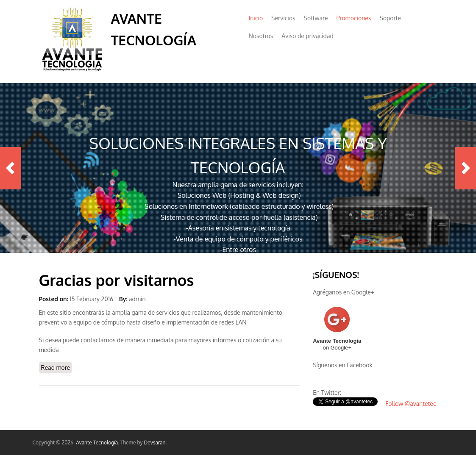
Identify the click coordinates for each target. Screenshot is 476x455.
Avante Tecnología (97, 443)
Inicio (256, 18)
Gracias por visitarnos (117, 280)
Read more (57, 367)
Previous (11, 168)
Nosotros (261, 36)
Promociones (354, 18)
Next (465, 168)
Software (316, 18)
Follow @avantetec (411, 404)
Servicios (283, 18)
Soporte (390, 18)
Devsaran (154, 443)
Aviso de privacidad (307, 36)
